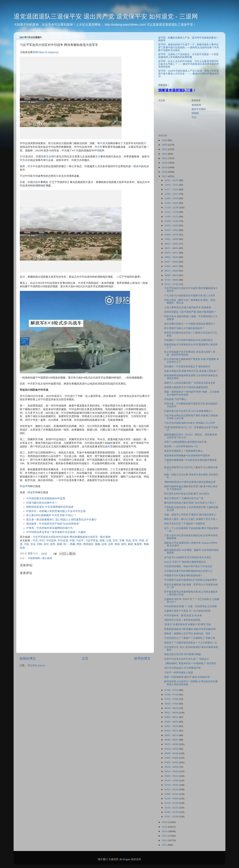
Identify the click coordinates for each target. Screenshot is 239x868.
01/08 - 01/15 (172, 812)
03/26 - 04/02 (172, 762)
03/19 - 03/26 (172, 767)
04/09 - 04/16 (172, 753)
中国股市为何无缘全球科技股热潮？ (183, 575)
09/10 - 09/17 (172, 253)
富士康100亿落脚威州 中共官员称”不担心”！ (51, 515)
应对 (46, 544)
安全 (98, 157)
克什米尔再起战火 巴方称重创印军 (183, 668)
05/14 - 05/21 (172, 731)
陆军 (38, 182)
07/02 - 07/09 (172, 699)
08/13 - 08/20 (172, 271)
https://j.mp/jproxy (49, 52)
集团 (130, 544)
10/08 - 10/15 (172, 235)
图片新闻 (105, 537)
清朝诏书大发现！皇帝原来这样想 (182, 620)
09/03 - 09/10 (172, 257)
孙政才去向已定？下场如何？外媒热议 (185, 524)
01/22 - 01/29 (172, 803)
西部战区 (88, 544)
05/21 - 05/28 (172, 726)
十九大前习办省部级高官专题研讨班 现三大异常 (190, 296)
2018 (165, 172)
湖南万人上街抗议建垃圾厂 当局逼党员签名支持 (190, 383)
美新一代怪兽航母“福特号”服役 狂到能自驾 (187, 677)
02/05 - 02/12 (172, 794)
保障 (102, 541)
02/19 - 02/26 (172, 785)
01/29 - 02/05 (172, 799)
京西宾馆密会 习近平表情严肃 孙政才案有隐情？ (190, 312)
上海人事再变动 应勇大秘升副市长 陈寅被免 (188, 307)
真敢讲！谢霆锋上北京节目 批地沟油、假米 (187, 634)
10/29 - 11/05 (172, 221)
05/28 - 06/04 (172, 722)
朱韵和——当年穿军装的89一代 (181, 446)
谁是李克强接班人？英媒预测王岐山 (183, 451)
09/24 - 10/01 (172, 244)
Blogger (127, 859)
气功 (194, 117)
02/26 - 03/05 (172, 780)
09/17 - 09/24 (172, 248)
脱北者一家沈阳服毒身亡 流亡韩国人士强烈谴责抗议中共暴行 (61, 520)
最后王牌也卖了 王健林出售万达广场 (184, 498)
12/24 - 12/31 (172, 185)
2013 (165, 836)
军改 (128, 541)
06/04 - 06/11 (172, 717)
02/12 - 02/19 (172, 789)
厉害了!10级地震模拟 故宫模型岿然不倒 (185, 442)
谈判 (139, 166)
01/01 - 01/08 (172, 817)
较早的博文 (142, 658)
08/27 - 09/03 (172, 262)
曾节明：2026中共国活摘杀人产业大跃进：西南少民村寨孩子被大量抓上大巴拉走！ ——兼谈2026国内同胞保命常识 (189, 74)
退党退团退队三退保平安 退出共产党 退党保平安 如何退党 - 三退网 (106, 16)
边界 (111, 544)
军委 (110, 447)
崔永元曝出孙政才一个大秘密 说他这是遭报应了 (190, 324)
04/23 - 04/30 (172, 744)
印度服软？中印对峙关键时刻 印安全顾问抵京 (189, 340)
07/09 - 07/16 (172, 695)
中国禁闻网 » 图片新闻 (40, 558)
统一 (66, 544)
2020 (165, 163)
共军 (100, 147)
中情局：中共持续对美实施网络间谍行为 (49, 528)
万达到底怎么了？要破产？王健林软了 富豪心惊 (190, 638)
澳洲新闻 (196, 105)
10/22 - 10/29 (172, 226)
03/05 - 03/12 (172, 776)
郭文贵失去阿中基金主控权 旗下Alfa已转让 (187, 494)
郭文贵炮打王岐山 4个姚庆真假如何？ (184, 328)
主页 (85, 658)
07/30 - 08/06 (172, 280)
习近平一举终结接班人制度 (179, 673)
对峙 (40, 544)
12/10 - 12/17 (172, 194)
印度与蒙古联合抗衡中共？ (42, 503)
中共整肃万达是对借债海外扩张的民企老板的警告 (191, 580)
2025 (165, 145)
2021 (165, 158)
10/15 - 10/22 (172, 230)
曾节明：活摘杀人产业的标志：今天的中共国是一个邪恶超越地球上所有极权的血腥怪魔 (188, 56)
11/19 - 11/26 (172, 207)
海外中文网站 (199, 109)
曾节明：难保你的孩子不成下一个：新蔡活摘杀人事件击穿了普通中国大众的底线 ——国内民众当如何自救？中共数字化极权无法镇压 (189, 47)
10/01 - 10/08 (172, 239)
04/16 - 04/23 (172, 749)
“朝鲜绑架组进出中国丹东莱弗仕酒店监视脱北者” (190, 482)
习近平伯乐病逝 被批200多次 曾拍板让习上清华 (190, 423)
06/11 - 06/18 (172, 713)
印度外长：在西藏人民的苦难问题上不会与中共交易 (56, 511)
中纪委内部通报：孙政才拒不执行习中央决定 (188, 566)
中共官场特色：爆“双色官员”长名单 (183, 616)
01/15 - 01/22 (172, 808)
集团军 (138, 544)
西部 (79, 544)
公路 (109, 541)
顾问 (54, 157)
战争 (53, 544)
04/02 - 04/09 (172, 758)
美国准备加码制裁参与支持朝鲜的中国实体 (187, 456)
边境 (104, 544)
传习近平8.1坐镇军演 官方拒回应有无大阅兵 (188, 557)
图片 (144, 143)
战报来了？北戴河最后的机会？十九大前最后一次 (191, 643)
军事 (122, 541)
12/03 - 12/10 (172, 198)
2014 (165, 831)
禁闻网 (195, 113)
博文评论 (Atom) (36, 666)
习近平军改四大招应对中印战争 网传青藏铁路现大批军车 (65, 537)
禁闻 (35, 52)
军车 (135, 541)
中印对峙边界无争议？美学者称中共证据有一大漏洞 (56, 532)
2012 (165, 840)
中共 (35, 541)
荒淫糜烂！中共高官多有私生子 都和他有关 (187, 367)
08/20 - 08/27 (172, 266)
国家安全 (46, 157)
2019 (165, 167)
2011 (165, 845)
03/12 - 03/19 (172, 771)
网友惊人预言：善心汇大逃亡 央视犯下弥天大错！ (191, 519)
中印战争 (51, 541)
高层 (28, 160)
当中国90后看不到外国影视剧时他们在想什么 (188, 571)
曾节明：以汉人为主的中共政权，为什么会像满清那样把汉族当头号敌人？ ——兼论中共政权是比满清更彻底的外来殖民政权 (189, 64)
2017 (165, 176)
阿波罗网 (25, 486)
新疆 (59, 544)
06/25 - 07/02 (172, 704)
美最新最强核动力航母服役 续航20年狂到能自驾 (190, 629)
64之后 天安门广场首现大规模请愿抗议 (185, 562)
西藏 (72, 544)
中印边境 (63, 541)
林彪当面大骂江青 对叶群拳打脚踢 (183, 654)
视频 (97, 544)
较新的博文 (28, 658)
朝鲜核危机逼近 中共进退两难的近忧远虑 (50, 507)
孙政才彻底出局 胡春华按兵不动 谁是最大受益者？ (191, 371)
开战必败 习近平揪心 (175, 399)
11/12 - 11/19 (172, 212)
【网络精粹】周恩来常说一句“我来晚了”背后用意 (190, 663)
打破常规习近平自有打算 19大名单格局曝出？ (189, 411)
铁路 (117, 544)
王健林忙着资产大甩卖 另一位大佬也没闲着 (187, 611)
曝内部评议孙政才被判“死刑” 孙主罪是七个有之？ (191, 503)
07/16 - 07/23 (172, 690)
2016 (165, 822)
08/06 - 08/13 (172, 275)
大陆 (26, 544)
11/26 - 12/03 (172, 203)
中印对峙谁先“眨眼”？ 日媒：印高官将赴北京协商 (191, 606)
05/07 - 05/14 (172, 735)
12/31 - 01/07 (172, 180)
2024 (165, 149)
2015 (165, 827)
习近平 (80, 541)
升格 (142, 541)
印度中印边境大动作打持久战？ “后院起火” (187, 659)
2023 (165, 154)
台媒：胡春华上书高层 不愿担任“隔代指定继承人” (191, 515)
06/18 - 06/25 (172, 708)
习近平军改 (92, 541)
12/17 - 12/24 (172, 189)
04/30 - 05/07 (172, 740)
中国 (102, 143)
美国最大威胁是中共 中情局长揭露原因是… (187, 387)
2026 (165, 140)
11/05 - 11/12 (172, 217)
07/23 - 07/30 (172, 284)
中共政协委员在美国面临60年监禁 (46, 498)
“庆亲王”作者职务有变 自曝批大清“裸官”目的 (188, 624)
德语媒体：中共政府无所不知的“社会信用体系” (53, 524)
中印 (42, 541)
